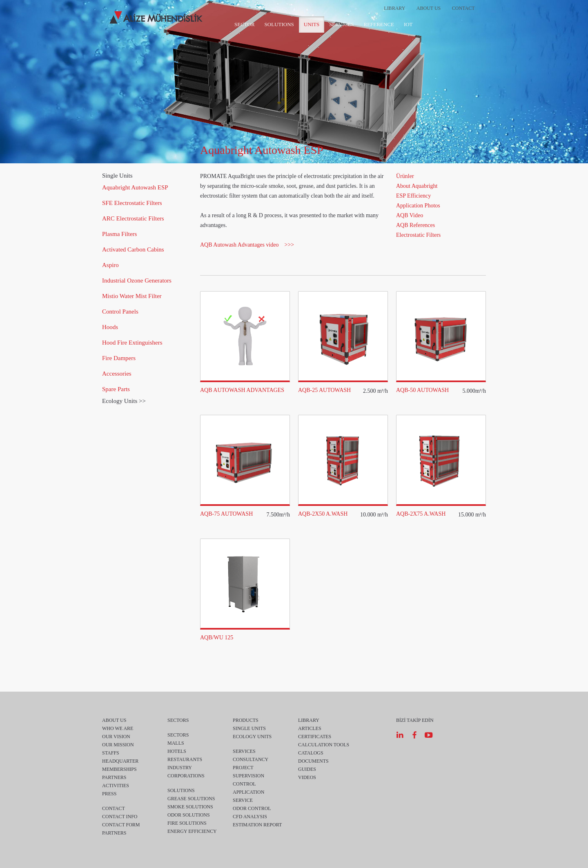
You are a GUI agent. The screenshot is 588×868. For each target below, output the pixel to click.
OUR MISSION (118, 745)
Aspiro (110, 265)
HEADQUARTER (120, 761)
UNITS (312, 24)
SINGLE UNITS (249, 728)
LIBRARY (394, 8)
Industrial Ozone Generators (137, 280)
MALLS (176, 743)
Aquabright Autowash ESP (135, 187)
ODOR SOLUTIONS (189, 815)
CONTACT (463, 8)
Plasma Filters (119, 234)
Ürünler (405, 176)
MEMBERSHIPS (119, 769)
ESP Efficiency (413, 196)
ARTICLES (310, 728)
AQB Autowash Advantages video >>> (247, 245)
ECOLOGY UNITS (252, 737)
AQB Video (410, 215)
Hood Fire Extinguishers (132, 343)
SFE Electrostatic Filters (132, 203)
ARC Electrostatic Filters (133, 218)
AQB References (415, 225)
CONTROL (244, 784)
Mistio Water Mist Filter (132, 296)
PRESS (109, 794)
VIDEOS (307, 777)
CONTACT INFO (120, 817)
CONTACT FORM (121, 825)
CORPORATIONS (186, 776)
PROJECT (243, 768)
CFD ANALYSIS (250, 817)
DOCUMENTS (313, 761)
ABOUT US (429, 8)
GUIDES (307, 769)
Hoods (110, 327)
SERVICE (243, 800)
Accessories (117, 374)
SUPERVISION (248, 776)
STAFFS (111, 753)
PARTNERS (114, 777)
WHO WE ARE (118, 728)
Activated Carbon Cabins (133, 249)
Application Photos (418, 206)
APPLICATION (248, 792)
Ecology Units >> (124, 401)
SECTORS (178, 720)
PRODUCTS (246, 720)
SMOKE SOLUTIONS (190, 807)
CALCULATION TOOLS (324, 745)
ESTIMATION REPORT (257, 825)
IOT (408, 24)
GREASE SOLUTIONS (191, 799)
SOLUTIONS (279, 24)
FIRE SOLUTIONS (187, 823)
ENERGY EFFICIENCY (192, 831)
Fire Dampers (119, 358)
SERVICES (341, 24)
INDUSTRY (180, 768)
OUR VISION (116, 737)
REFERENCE (379, 24)
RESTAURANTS (185, 759)
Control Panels (120, 312)
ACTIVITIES (116, 786)
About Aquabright (417, 186)
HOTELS (177, 751)
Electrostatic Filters (418, 235)
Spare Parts (116, 389)
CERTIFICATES (315, 737)
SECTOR (245, 24)
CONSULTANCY (251, 759)
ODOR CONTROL (252, 808)
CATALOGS (311, 753)
